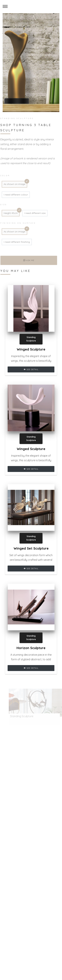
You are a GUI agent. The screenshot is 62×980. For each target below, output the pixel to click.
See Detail (31, 369)
